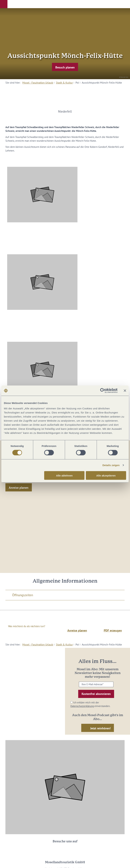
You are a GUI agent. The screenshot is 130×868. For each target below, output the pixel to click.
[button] (4, 4)
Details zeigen (111, 465)
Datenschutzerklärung (82, 706)
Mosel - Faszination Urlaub (38, 83)
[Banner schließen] (125, 391)
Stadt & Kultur (64, 83)
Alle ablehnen (64, 475)
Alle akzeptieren (106, 475)
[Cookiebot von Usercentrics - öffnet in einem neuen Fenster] (103, 391)
